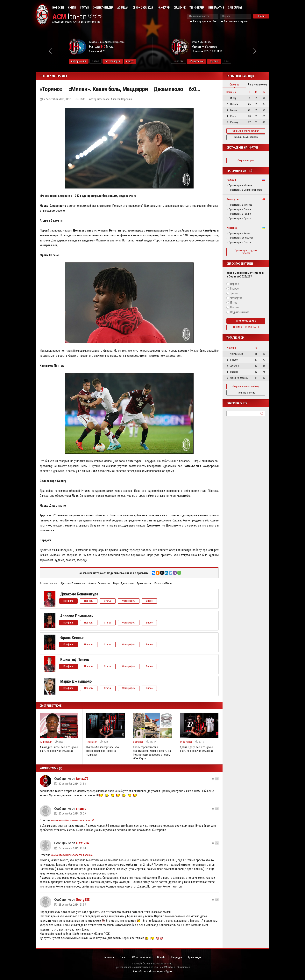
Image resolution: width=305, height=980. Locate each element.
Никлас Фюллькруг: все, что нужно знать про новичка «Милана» (103, 751)
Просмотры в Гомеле (240, 209)
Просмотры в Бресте (240, 218)
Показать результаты (246, 327)
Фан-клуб (163, 8)
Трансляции (195, 957)
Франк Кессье (144, 583)
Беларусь (233, 199)
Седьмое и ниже (240, 312)
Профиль (68, 601)
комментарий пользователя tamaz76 (73, 820)
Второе (234, 289)
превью (214, 61)
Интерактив (216, 8)
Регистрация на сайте (205, 21)
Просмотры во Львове (241, 238)
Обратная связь (142, 957)
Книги (72, 8)
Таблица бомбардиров (246, 137)
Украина (232, 228)
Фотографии (129, 601)
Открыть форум (246, 160)
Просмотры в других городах (246, 252)
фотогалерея (113, 61)
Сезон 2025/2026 (143, 8)
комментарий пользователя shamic (72, 855)
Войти (261, 16)
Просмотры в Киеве (239, 233)
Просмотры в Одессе (240, 242)
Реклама (109, 957)
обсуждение (197, 61)
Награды (177, 957)
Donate (161, 957)
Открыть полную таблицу (246, 131)
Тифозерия (197, 8)
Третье (234, 293)
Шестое (235, 307)
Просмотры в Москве (240, 185)
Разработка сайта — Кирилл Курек (152, 971)
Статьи (85, 8)
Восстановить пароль (236, 21)
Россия (231, 180)
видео (130, 61)
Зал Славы (235, 8)
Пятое (234, 303)
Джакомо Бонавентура (73, 583)
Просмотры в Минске (240, 205)
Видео (149, 601)
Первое (235, 284)
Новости (58, 8)
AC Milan (123, 8)
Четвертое (236, 298)
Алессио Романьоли (99, 583)
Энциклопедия (103, 8)
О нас (123, 957)
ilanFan (69, 17)
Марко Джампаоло (123, 583)
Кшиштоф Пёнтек (163, 583)
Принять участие (246, 393)
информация (79, 61)
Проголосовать (246, 321)
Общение (180, 8)
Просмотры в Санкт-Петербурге (245, 190)
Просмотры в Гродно (240, 214)
